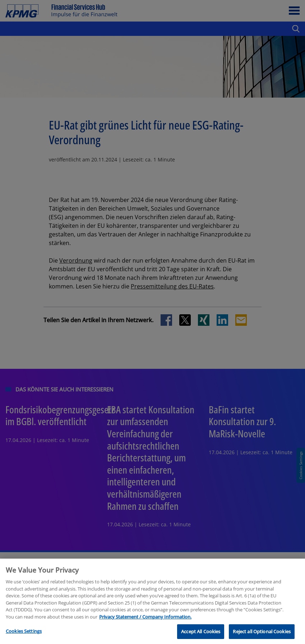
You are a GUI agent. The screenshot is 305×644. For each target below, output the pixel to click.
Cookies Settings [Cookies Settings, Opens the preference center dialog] (24, 635)
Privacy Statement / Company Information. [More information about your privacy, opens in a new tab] (145, 621)
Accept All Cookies (201, 636)
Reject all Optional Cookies (262, 636)
